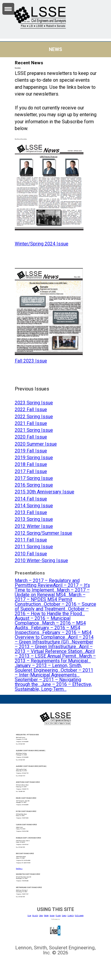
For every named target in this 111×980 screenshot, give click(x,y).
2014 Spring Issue (34, 506)
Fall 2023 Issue (31, 361)
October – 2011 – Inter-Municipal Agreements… (54, 673)
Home (29, 916)
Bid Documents (79, 916)
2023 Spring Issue (34, 403)
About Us (35, 916)
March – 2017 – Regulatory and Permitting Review (47, 583)
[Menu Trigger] (8, 9)
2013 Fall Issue (31, 512)
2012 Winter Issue (34, 526)
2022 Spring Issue (34, 417)
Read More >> (19, 869)
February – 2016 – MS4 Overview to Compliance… (53, 635)
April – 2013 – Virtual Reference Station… (54, 649)
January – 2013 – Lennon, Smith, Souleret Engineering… (48, 668)
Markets (46, 916)
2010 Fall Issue (31, 554)
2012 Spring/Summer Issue (44, 533)
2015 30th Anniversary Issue (45, 492)
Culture (41, 916)
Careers (64, 916)
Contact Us (71, 916)
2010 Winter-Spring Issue (41, 560)
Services (52, 916)
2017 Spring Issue (34, 478)
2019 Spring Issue (34, 458)
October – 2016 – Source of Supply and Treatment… (55, 606)
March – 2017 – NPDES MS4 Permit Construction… (50, 599)
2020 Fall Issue (31, 437)
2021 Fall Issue (31, 423)
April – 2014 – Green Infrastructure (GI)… (54, 640)
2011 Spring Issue (34, 547)
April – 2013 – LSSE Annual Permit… (55, 654)
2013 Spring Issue (34, 519)
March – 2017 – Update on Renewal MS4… (52, 592)
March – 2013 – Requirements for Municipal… (55, 658)
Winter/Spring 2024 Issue (42, 244)
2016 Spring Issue (34, 485)
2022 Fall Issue (31, 409)
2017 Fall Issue (31, 471)
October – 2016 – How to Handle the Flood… (52, 611)
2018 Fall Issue (31, 464)
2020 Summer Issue (36, 444)
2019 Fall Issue (31, 451)
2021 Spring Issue (34, 430)
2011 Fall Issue (31, 540)
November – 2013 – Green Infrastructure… (54, 644)
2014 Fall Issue (31, 499)
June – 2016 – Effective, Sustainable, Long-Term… (53, 687)
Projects (58, 916)
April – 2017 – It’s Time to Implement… (52, 588)
